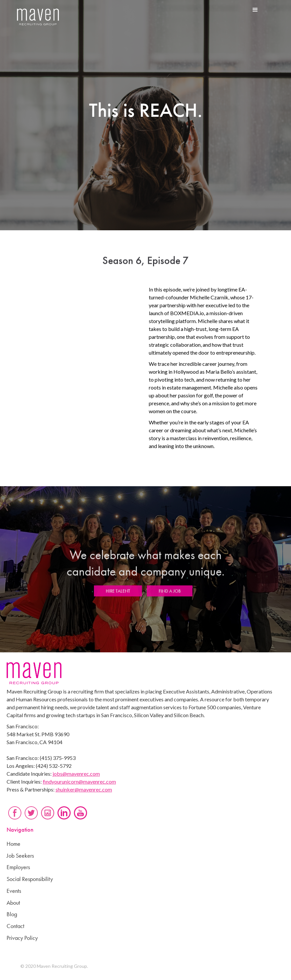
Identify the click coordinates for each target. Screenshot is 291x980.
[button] (255, 10)
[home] (38, 17)
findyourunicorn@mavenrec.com (79, 781)
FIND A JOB (170, 594)
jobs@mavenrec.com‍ (76, 774)
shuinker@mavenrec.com (84, 789)
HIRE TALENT (118, 594)
